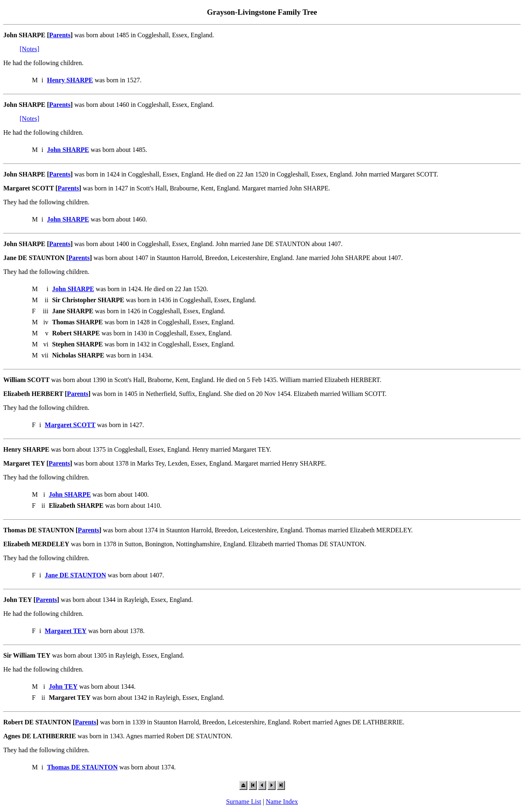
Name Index (282, 802)
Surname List (244, 802)
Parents (60, 35)
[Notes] (29, 49)
